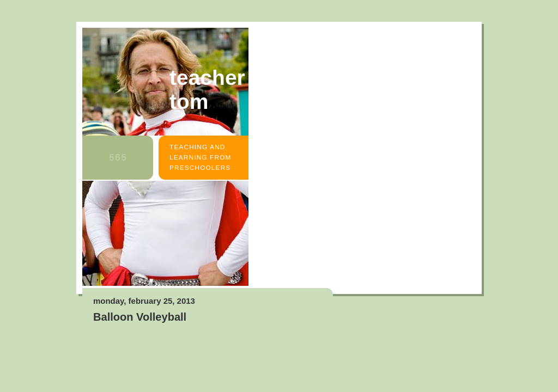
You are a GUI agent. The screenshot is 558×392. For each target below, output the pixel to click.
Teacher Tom (207, 90)
